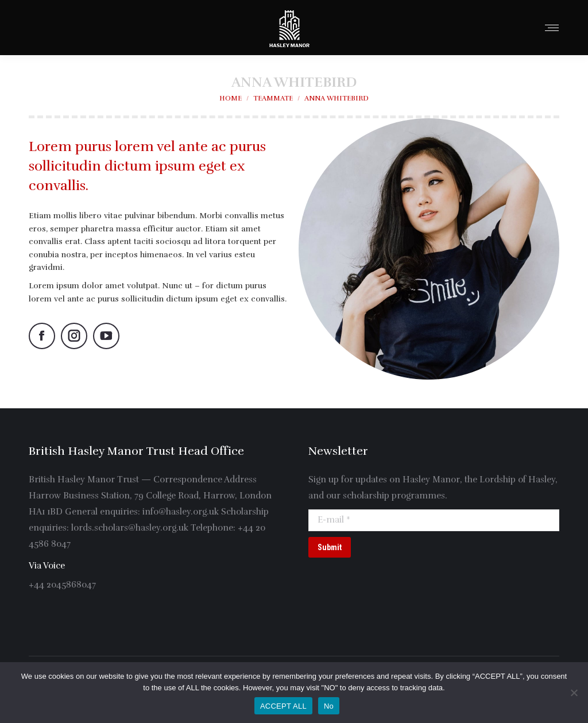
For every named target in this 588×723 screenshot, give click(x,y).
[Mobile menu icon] (552, 28)
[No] (574, 693)
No (329, 706)
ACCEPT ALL (283, 706)
